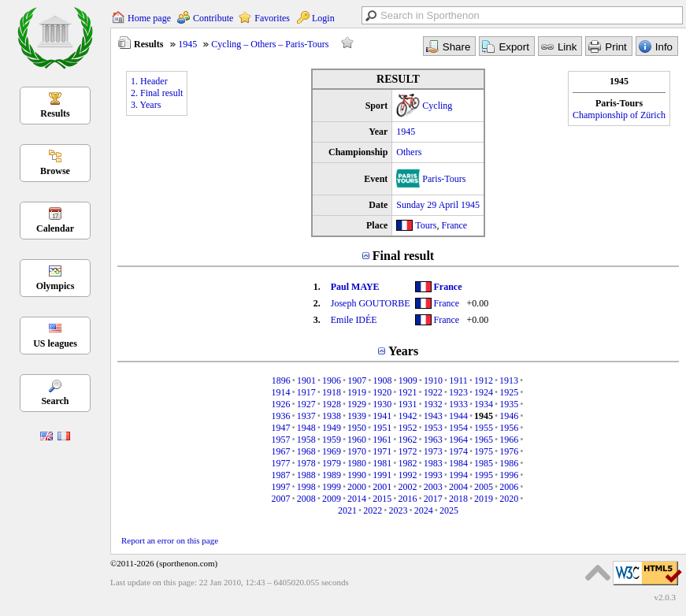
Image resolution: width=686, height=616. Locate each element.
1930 (382, 404)
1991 (382, 475)
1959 (332, 440)
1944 (458, 416)
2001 (382, 487)
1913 (509, 380)
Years (403, 351)
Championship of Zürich (619, 115)
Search (55, 401)
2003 (433, 487)
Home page (149, 18)
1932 (433, 404)
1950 (357, 428)
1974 (458, 451)
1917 (306, 392)
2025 (449, 510)
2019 (484, 499)
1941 (382, 416)
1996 (509, 475)
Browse (55, 171)
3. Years (146, 105)
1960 (357, 440)
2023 (399, 510)
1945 (187, 44)
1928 (332, 404)
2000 (357, 487)
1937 (306, 416)
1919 (357, 392)
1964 (458, 440)
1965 (484, 440)
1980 (357, 463)
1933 (458, 404)
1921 (408, 392)
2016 (408, 499)
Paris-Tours (444, 179)
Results (55, 113)
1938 (332, 416)
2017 (433, 499)
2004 (458, 487)
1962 (408, 440)
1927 (306, 404)
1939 (357, 416)
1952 (408, 428)
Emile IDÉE (354, 320)
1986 (509, 463)
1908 (383, 380)
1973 (433, 451)
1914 (280, 392)
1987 (280, 475)
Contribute (213, 18)
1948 (306, 428)
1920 (382, 392)
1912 (484, 380)
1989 (332, 475)
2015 (382, 499)
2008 (306, 499)
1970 (357, 451)
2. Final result (157, 93)
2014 (357, 499)
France (455, 225)
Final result (403, 256)
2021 (347, 510)
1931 (408, 404)
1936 (280, 416)
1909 (408, 380)
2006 (509, 487)
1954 (458, 428)
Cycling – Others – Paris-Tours (270, 44)
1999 (332, 487)
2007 (280, 499)
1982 (408, 463)
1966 (509, 440)
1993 (433, 475)
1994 (458, 475)
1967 (280, 451)
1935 (509, 404)
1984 (458, 463)
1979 (332, 463)
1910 (433, 380)
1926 (280, 404)
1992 (408, 475)
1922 (433, 392)
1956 (509, 428)
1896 (281, 380)
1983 (433, 463)
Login (323, 18)
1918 (332, 392)
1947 (280, 428)
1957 (280, 440)
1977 (280, 463)
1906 (332, 380)
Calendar (55, 228)
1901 (306, 380)
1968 (306, 451)
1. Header (149, 81)
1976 (509, 451)
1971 (382, 451)
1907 (357, 380)
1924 (484, 392)
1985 (484, 463)
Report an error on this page (170, 540)
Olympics (56, 286)
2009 (332, 499)
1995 (484, 475)
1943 (433, 416)
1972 (408, 451)
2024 (424, 510)
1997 (280, 487)
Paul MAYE (355, 287)
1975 (484, 451)
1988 (306, 475)
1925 (509, 392)
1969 (332, 451)
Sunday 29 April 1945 (438, 205)
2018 (458, 499)
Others (409, 152)
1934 (484, 404)
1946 (509, 416)
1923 (458, 392)
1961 (382, 440)
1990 (357, 475)
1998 (306, 487)
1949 (332, 428)
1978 (306, 463)
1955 (484, 428)
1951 (382, 428)
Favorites (272, 18)
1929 (357, 404)
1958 (306, 440)
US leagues (55, 343)
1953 (433, 428)
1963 (433, 440)
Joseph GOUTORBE (371, 303)
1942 (408, 416)
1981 (382, 463)
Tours (426, 225)
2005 (484, 487)
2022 (373, 510)
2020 (509, 499)
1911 (458, 380)
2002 (408, 487)
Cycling (437, 106)
